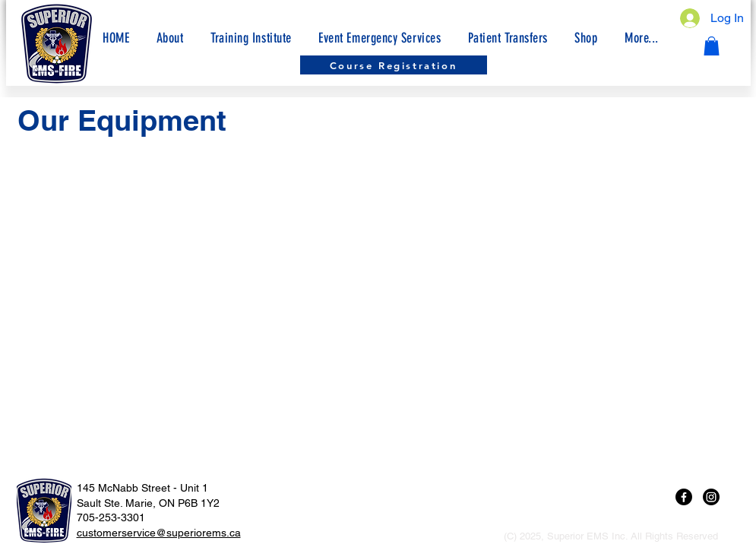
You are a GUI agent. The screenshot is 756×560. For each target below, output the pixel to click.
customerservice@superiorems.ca (159, 533)
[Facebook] (684, 497)
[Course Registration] (394, 65)
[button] (641, 38)
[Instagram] (711, 497)
